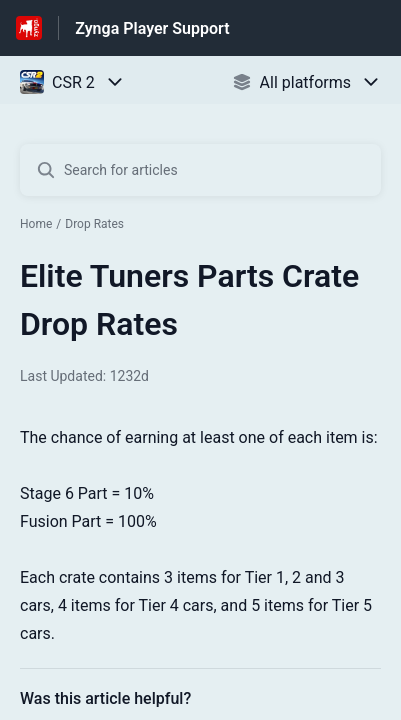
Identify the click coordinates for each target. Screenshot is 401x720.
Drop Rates (94, 224)
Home (36, 224)
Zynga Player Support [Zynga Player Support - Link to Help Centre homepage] (152, 28)
